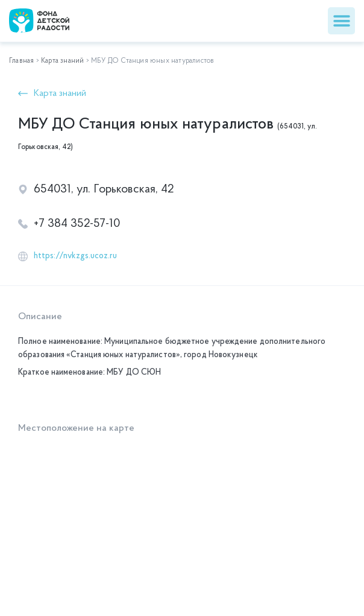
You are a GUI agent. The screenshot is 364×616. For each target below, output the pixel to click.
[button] (341, 21)
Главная (21, 61)
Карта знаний (62, 61)
